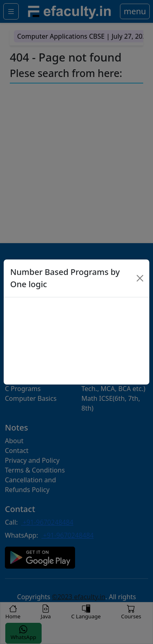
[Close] (140, 278)
